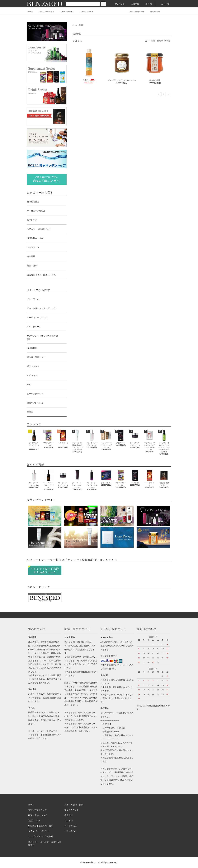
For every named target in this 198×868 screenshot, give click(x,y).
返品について (34, 821)
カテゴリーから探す (44, 11)
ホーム (30, 11)
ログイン (148, 4)
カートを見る (71, 826)
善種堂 (81, 25)
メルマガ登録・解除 (134, 11)
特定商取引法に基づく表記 (41, 826)
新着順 (167, 41)
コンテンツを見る (85, 11)
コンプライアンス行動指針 (41, 836)
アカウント (118, 4)
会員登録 (133, 4)
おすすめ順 (150, 41)
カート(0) (164, 4)
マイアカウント (72, 810)
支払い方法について (38, 810)
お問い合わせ (153, 11)
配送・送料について (38, 815)
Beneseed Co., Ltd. (92, 862)
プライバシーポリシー (39, 831)
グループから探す (65, 11)
